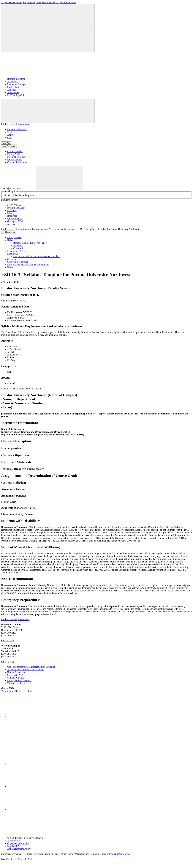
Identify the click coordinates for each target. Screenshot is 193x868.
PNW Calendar (15, 219)
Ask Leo (11, 224)
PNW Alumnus (15, 160)
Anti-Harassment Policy (19, 849)
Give (10, 138)
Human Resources (16, 672)
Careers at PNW (15, 675)
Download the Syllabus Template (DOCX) (22, 389)
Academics (13, 82)
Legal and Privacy (16, 846)
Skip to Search (48, 2)
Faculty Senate (14, 237)
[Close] (9, 146)
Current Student (15, 151)
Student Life (13, 87)
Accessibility (14, 841)
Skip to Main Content (12, 2)
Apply (10, 135)
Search (5, 188)
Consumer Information (18, 843)
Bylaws (11, 240)
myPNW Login (15, 205)
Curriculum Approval (18, 262)
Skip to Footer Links (66, 2)
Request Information (17, 129)
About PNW (13, 92)
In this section (9, 232)
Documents (13, 254)
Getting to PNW (15, 221)
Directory (12, 210)
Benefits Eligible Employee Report (30, 243)
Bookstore (12, 216)
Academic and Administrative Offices (25, 670)
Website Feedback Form (19, 683)
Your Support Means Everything (17, 691)
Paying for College (16, 84)
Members (18, 246)
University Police (16, 678)
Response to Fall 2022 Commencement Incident (36, 256)
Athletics (12, 90)
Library (11, 213)
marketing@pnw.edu (119, 854)
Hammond (8, 641)
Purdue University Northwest (15, 124)
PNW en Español (16, 95)
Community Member (17, 162)
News (10, 267)
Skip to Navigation (32, 2)
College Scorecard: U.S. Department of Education (31, 667)
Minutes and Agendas (18, 251)
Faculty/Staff (13, 154)
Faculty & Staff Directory (20, 680)
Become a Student (16, 79)
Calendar (12, 259)
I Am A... (6, 143)
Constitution (19, 248)
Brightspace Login (16, 208)
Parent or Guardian (16, 157)
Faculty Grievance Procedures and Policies (28, 265)
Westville (8, 662)
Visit (9, 132)
